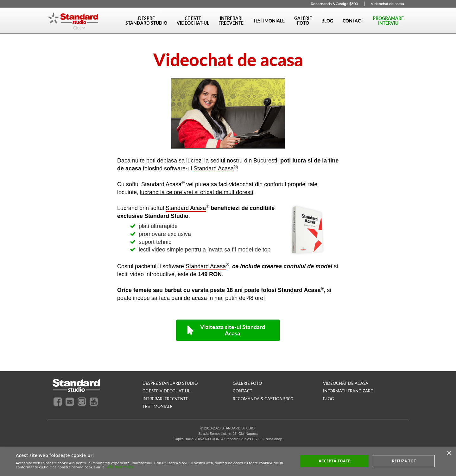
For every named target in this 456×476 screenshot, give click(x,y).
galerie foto (247, 383)
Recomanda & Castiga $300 (334, 4)
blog (329, 399)
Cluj (77, 28)
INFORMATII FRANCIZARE (348, 391)
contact (243, 391)
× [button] (449, 453)
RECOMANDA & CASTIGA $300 (263, 399)
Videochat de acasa (387, 4)
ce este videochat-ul (166, 391)
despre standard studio (170, 383)
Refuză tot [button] (404, 461)
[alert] (228, 461)
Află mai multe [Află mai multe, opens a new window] (120, 467)
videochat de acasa (346, 383)
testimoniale (158, 406)
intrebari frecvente (165, 399)
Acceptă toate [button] (334, 461)
